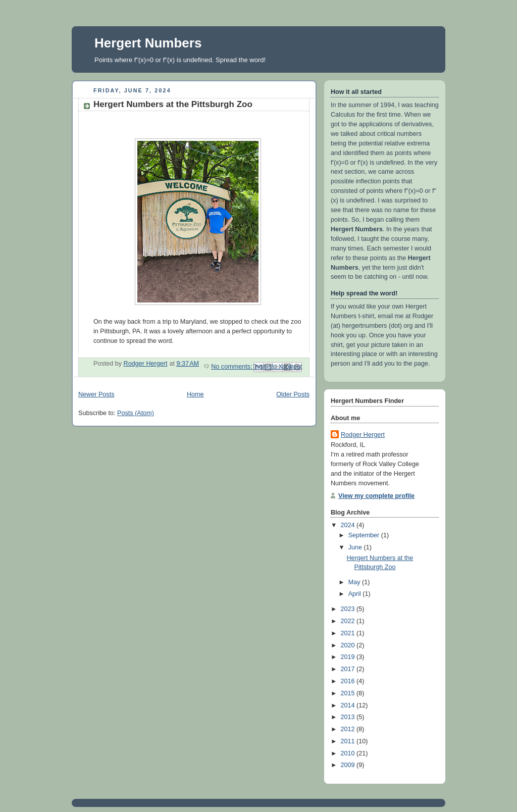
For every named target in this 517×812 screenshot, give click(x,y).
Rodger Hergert (363, 435)
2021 (349, 633)
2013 (349, 717)
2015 (349, 693)
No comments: (232, 367)
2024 (349, 525)
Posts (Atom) (136, 413)
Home (195, 394)
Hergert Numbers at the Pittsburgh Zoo (173, 104)
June (356, 547)
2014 (349, 705)
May (355, 582)
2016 (349, 681)
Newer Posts (96, 394)
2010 (349, 753)
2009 (349, 765)
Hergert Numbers (148, 43)
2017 (349, 669)
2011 (349, 741)
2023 (349, 609)
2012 (349, 729)
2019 (349, 657)
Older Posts (293, 394)
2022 (349, 621)
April (356, 594)
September (365, 535)
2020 (349, 645)
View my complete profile (376, 496)
